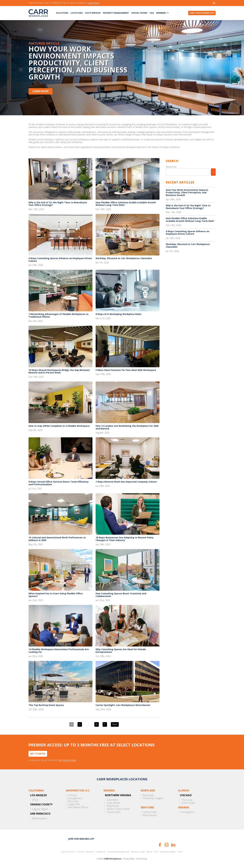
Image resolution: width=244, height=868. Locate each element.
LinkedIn (173, 845)
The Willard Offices (78, 807)
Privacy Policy (129, 859)
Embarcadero (40, 818)
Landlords (100, 852)
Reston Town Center (118, 809)
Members (161, 13)
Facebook (160, 845)
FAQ (152, 13)
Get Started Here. (68, 760)
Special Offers (139, 13)
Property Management (116, 13)
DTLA (35, 800)
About (150, 852)
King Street (113, 806)
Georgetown (75, 798)
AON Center (188, 803)
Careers (80, 852)
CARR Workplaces (38, 13)
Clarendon (113, 800)
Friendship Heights (153, 798)
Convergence (187, 812)
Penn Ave (73, 801)
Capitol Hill (74, 804)
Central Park (149, 812)
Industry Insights (168, 852)
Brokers (90, 852)
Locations (77, 13)
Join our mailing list (81, 839)
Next (115, 724)
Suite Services (93, 13)
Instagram (167, 845)
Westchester (150, 815)
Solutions (62, 13)
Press (180, 852)
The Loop (187, 800)
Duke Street (113, 803)
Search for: (171, 167)
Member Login (138, 852)
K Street (72, 795)
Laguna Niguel (40, 809)
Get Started (38, 754)
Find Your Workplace (202, 13)
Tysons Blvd (113, 812)
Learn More (94, 3)
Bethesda (148, 795)
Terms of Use (142, 859)
